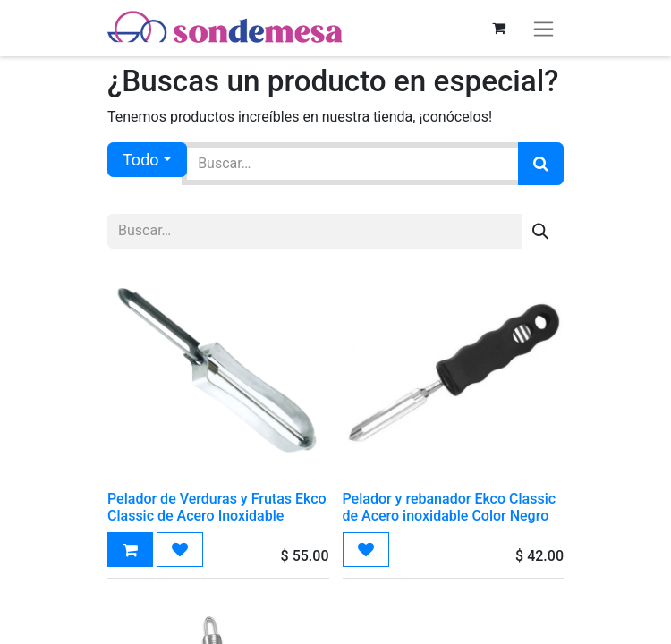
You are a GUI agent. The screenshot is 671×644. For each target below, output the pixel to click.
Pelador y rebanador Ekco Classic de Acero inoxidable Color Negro (450, 507)
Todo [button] (141, 160)
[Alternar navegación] (544, 28)
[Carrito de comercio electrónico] (498, 28)
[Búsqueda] (541, 164)
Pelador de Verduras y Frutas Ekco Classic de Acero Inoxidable (217, 507)
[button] (130, 550)
